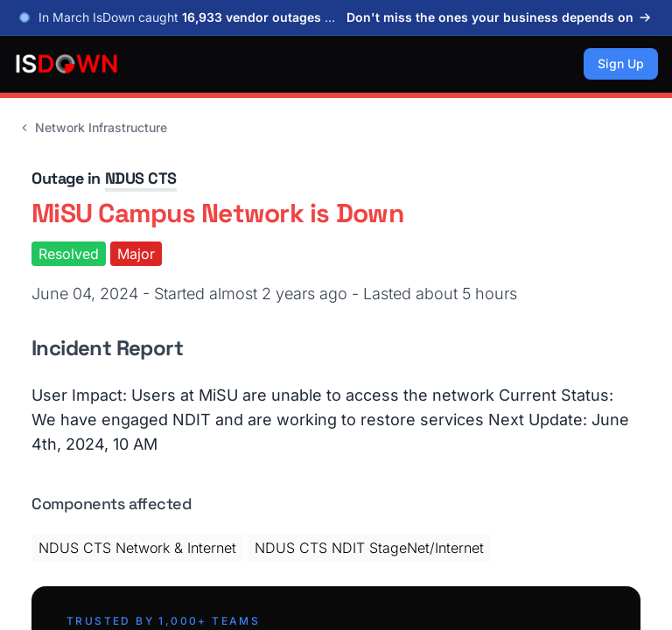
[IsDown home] (66, 64)
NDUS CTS (141, 178)
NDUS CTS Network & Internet (137, 548)
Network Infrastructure (92, 127)
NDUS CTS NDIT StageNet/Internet (369, 548)
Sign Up (621, 63)
